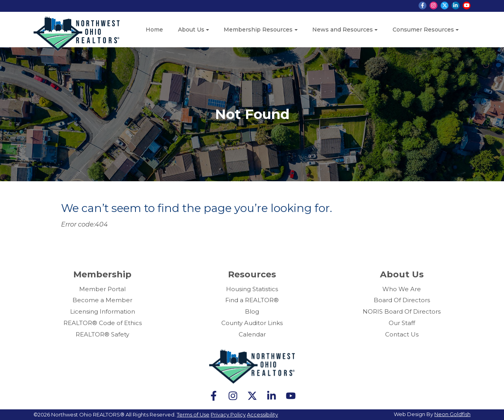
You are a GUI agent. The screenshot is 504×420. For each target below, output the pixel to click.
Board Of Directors (402, 300)
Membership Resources (258, 30)
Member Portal (102, 289)
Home (154, 30)
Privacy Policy (228, 414)
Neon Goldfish (452, 414)
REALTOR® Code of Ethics (103, 323)
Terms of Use (193, 414)
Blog (252, 311)
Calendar (252, 334)
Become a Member (102, 300)
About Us (191, 30)
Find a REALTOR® (252, 300)
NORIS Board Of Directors (402, 311)
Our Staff (402, 323)
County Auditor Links (252, 323)
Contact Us (402, 334)
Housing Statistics (252, 289)
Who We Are (402, 289)
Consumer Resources (423, 30)
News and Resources (343, 30)
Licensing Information (103, 311)
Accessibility (262, 414)
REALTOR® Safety (102, 334)
